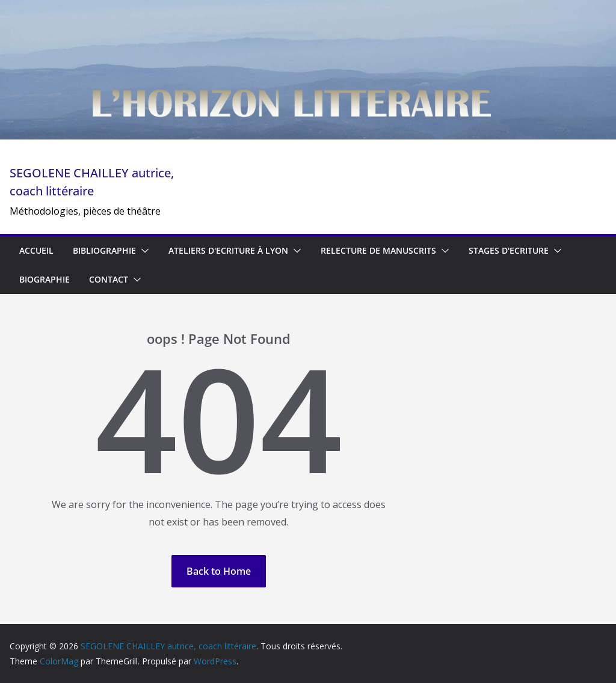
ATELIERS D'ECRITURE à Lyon (228, 250)
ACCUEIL (36, 250)
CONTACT (109, 279)
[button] (143, 251)
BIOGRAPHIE (45, 279)
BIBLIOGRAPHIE (104, 250)
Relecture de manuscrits (378, 250)
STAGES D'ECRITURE (509, 250)
